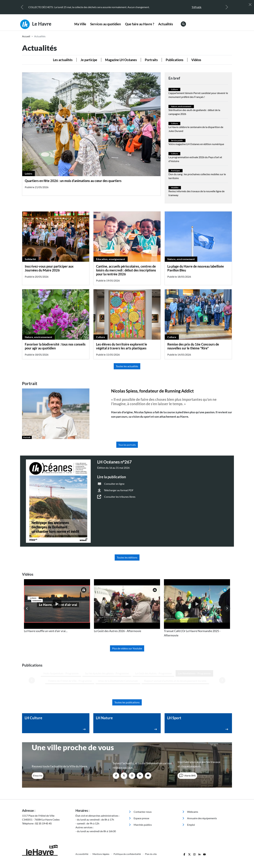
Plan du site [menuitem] (151, 826)
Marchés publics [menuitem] (140, 797)
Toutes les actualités (127, 366)
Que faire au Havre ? (140, 24)
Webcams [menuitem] (190, 784)
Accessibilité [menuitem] (82, 826)
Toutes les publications (127, 674)
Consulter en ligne (114, 484)
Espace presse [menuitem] (139, 790)
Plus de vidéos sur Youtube (127, 648)
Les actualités (63, 60)
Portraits (151, 60)
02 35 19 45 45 (43, 795)
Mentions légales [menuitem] (101, 826)
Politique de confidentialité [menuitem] (127, 826)
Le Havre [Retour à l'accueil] (36, 24)
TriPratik (196, 7)
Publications (175, 60)
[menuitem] (80, 24)
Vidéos (196, 60)
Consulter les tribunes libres (120, 497)
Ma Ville (80, 24)
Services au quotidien (106, 24)
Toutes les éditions (127, 557)
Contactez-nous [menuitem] (140, 784)
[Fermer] (250, 5)
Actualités (166, 24)
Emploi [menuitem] (189, 797)
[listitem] (57, 606)
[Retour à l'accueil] (47, 822)
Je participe (89, 60)
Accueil (26, 36)
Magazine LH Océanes (121, 60)
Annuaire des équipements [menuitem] (200, 790)
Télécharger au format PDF (119, 490)
